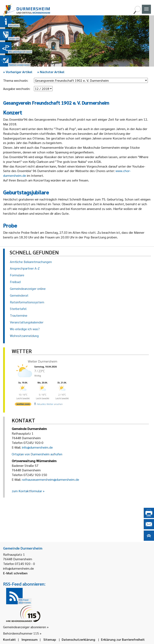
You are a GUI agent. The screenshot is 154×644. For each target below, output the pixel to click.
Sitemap (50, 639)
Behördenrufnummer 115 (21, 633)
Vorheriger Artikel (18, 72)
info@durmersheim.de (37, 447)
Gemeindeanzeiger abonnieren (25, 627)
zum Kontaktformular (27, 491)
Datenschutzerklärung (78, 639)
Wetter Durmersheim (43, 361)
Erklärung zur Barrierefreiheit (123, 639)
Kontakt (9, 639)
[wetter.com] (23, 405)
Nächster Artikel (51, 72)
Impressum (30, 639)
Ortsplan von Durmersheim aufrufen (37, 454)
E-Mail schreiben (15, 573)
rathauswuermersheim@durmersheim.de (51, 479)
